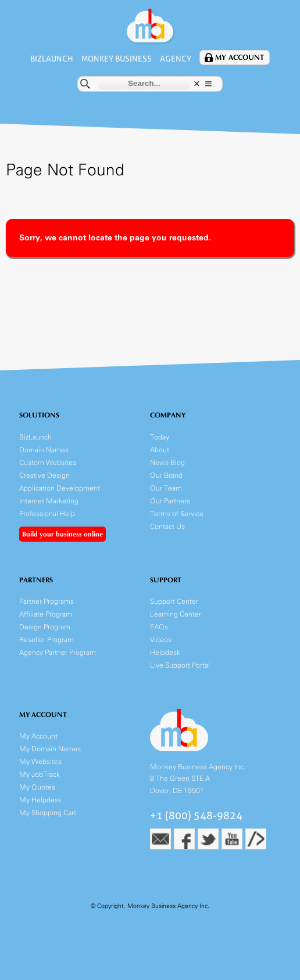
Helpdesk (165, 652)
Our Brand (166, 475)
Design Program (45, 627)
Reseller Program (47, 639)
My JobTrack (40, 774)
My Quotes (37, 787)
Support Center (174, 601)
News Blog (167, 462)
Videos (161, 639)
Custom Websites (48, 462)
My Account (240, 58)
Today (160, 437)
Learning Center (176, 614)
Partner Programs (47, 601)
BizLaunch (52, 59)
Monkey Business (117, 59)
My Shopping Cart (48, 813)
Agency (176, 59)
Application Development (60, 488)
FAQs (159, 627)
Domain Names (44, 450)
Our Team (166, 488)
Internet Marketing (49, 501)
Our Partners (170, 501)
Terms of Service (177, 514)
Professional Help (47, 514)
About (160, 450)
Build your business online (63, 534)
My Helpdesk (40, 800)
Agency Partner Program (58, 652)
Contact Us (167, 526)
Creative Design (44, 475)
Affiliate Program (46, 614)
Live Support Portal (180, 665)
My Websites (40, 761)
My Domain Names (50, 749)
